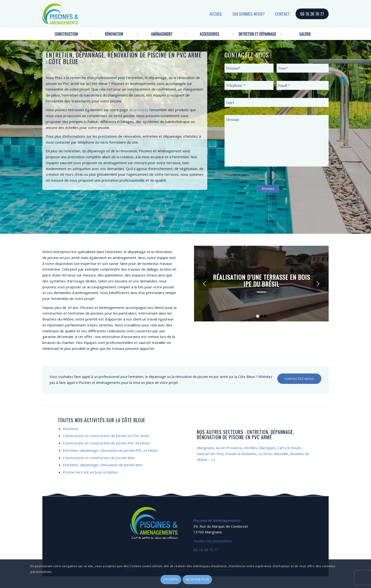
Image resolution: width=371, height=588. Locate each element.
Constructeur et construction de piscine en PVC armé (106, 436)
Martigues (267, 448)
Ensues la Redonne (241, 454)
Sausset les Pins (210, 454)
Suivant (318, 284)
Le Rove (265, 454)
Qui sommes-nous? (249, 14)
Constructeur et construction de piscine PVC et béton (106, 443)
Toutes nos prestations (213, 541)
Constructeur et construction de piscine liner (99, 458)
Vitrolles (251, 448)
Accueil (216, 14)
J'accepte (171, 579)
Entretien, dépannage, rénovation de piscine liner (103, 465)
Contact (283, 14)
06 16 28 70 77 (312, 14)
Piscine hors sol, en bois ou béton (90, 472)
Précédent (205, 284)
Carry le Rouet (289, 448)
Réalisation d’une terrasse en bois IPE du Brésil (261, 281)
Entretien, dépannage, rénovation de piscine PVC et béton (110, 450)
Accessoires (139, 110)
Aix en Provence (229, 448)
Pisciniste (71, 429)
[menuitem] (66, 34)
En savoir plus (197, 579)
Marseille (281, 454)
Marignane (205, 448)
